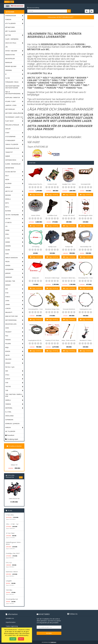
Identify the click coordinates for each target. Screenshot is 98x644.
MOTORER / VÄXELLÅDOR (14, 113)
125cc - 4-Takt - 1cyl (12, 524)
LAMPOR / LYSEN (14, 105)
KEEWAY (14, 285)
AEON (14, 180)
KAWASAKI (14, 277)
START (14, 133)
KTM (14, 293)
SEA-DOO (14, 359)
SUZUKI (14, 379)
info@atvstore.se (40, 61)
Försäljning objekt (12, 439)
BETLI (14, 207)
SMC (14, 371)
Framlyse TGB (69, 247)
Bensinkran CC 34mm (86, 340)
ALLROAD (14, 184)
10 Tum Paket (10, 533)
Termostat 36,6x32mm (69, 309)
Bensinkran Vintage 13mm (52, 309)
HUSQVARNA (14, 269)
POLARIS (14, 344)
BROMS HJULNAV (14, 66)
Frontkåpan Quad (52, 215)
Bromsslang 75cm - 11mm (86, 278)
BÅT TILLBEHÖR (10, 31)
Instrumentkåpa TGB (86, 247)
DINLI (14, 234)
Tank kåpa (9, 590)
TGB (14, 390)
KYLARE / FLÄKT (14, 101)
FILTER (14, 78)
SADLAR (8, 129)
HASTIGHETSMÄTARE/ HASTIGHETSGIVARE (14, 87)
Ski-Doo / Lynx (10, 367)
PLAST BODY (14, 121)
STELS (14, 375)
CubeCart (53, 642)
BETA (14, 203)
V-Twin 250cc (10, 515)
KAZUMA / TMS (14, 281)
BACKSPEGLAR (10, 59)
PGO (14, 336)
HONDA (14, 266)
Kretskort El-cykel (52, 184)
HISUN (14, 262)
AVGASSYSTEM (14, 55)
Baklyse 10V (14, 465)
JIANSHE (14, 273)
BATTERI (14, 35)
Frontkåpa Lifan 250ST (13, 553)
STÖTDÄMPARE (14, 137)
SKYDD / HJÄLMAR (14, 51)
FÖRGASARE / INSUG (14, 82)
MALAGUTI (14, 312)
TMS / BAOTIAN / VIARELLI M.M (14, 395)
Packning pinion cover (86, 309)
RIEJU (14, 348)
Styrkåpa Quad (52, 247)
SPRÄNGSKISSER (14, 16)
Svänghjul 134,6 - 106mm (69, 184)
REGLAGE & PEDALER (14, 125)
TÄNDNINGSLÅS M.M (12, 148)
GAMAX (14, 242)
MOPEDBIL (14, 408)
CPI (14, 226)
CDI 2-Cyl (9, 563)
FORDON (14, 20)
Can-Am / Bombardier (14, 215)
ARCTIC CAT (14, 191)
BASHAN (14, 195)
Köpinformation (11, 622)
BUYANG (14, 211)
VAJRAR (14, 156)
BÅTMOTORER (10, 27)
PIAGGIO (14, 340)
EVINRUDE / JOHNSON (12, 424)
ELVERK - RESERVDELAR (13, 164)
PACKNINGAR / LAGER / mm (14, 118)
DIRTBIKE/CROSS (14, 160)
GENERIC (14, 246)
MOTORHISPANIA (14, 320)
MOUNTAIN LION (14, 324)
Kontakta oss (10, 618)
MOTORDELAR (14, 109)
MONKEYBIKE (10, 168)
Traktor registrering (12, 626)
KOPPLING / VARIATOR (14, 98)
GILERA (8, 250)
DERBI (14, 230)
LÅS (6, 47)
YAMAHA (14, 404)
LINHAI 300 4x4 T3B (14, 499)
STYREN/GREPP (14, 141)
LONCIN (14, 308)
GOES (14, 254)
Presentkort (10, 435)
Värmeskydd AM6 (86, 184)
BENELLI (14, 199)
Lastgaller (9, 581)
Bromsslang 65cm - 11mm (36, 309)
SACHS (14, 355)
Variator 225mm (36, 215)
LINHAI (14, 305)
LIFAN (14, 301)
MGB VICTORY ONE (14, 316)
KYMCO (14, 297)
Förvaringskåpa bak (12, 599)
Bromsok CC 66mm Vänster (69, 278)
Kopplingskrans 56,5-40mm (36, 340)
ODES (14, 328)
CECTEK (14, 219)
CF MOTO (14, 223)
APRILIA (8, 187)
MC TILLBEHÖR (10, 431)
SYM (14, 383)
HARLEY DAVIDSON (14, 258)
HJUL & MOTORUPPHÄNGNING (14, 93)
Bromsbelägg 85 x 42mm (86, 215)
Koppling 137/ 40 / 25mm (52, 340)
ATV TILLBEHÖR (14, 23)
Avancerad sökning (33, 8)
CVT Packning (36, 247)
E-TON (14, 238)
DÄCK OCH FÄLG (14, 43)
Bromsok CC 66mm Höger (52, 278)
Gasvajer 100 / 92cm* (69, 215)
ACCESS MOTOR (14, 172)
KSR (14, 289)
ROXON (14, 351)
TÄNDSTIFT (14, 152)
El (14, 74)
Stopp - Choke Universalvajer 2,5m (69, 340)
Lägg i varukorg (36, 194)
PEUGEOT (14, 332)
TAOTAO (14, 387)
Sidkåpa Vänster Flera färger (36, 184)
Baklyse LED (36, 278)
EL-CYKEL (8, 412)
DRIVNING (14, 70)
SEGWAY (14, 363)
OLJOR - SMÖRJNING (12, 39)
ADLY (14, 176)
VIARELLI (14, 400)
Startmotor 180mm (12, 572)
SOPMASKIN (9, 420)
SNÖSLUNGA (9, 416)
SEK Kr (7, 2)
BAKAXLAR (9, 62)
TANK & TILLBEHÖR (14, 144)
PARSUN (14, 428)
